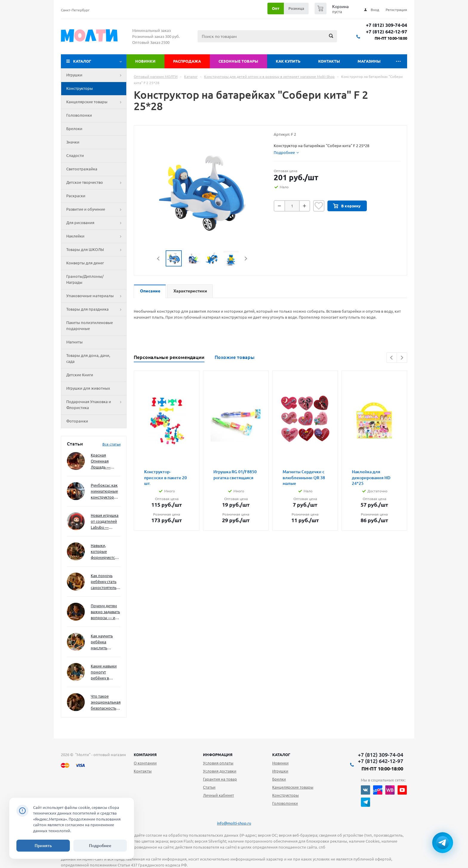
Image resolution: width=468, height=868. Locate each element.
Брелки (279, 779)
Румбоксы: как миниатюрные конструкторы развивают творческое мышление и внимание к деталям (104, 492)
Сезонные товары (238, 61)
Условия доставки (220, 771)
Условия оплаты (218, 763)
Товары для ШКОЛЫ (96, 250)
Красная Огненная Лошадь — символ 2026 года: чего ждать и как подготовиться (104, 461)
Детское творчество (96, 183)
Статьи (209, 787)
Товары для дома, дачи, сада (88, 358)
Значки (73, 142)
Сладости (75, 155)
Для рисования (96, 223)
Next (246, 259)
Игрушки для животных (88, 388)
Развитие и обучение (96, 209)
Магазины (369, 61)
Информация (218, 755)
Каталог (82, 61)
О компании (145, 763)
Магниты (74, 342)
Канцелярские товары (96, 102)
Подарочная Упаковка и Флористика (96, 405)
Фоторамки (77, 421)
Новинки (145, 61)
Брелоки (74, 129)
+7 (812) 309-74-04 (387, 25)
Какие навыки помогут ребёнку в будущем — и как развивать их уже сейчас (104, 672)
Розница (296, 8)
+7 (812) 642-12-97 (387, 32)
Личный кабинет (218, 795)
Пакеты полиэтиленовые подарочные (90, 326)
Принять (43, 846)
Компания (145, 755)
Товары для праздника (96, 309)
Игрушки (96, 75)
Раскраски (76, 196)
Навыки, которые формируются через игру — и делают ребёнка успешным (104, 552)
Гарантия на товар (220, 779)
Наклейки (96, 236)
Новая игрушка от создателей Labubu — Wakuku (105, 522)
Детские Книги (80, 375)
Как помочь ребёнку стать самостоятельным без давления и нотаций (106, 582)
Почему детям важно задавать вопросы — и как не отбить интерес (105, 612)
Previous (159, 259)
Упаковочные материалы (96, 296)
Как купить (288, 61)
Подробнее (100, 846)
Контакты (329, 61)
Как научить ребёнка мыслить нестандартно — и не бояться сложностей (105, 642)
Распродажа (187, 61)
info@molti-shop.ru (234, 823)
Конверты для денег (85, 263)
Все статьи (111, 444)
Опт (276, 8)
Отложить (319, 206)
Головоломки (79, 115)
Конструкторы (80, 88)
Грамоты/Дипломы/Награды (85, 279)
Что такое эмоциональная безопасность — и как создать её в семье (106, 703)
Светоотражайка (82, 169)
